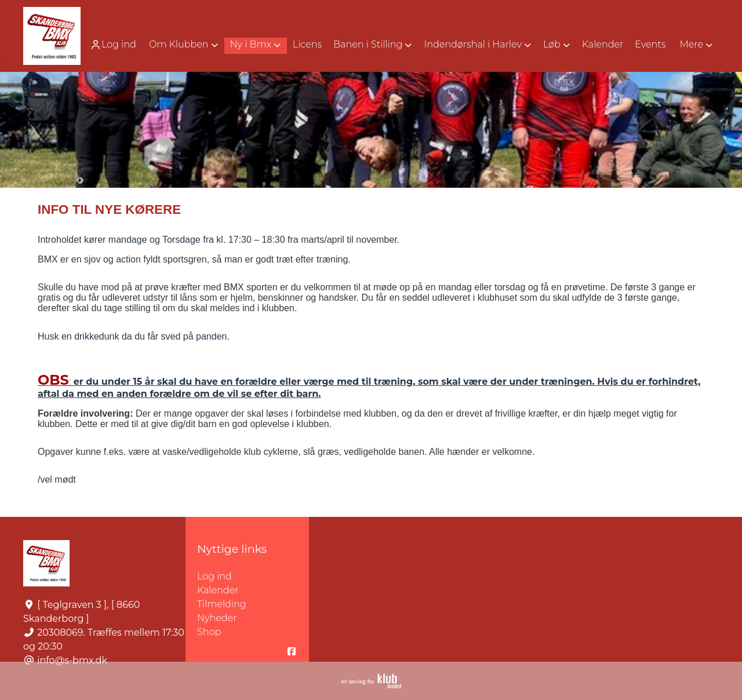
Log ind (113, 45)
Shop (209, 632)
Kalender (218, 590)
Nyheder (217, 618)
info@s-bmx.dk (72, 660)
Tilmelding (222, 604)
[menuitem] (114, 44)
